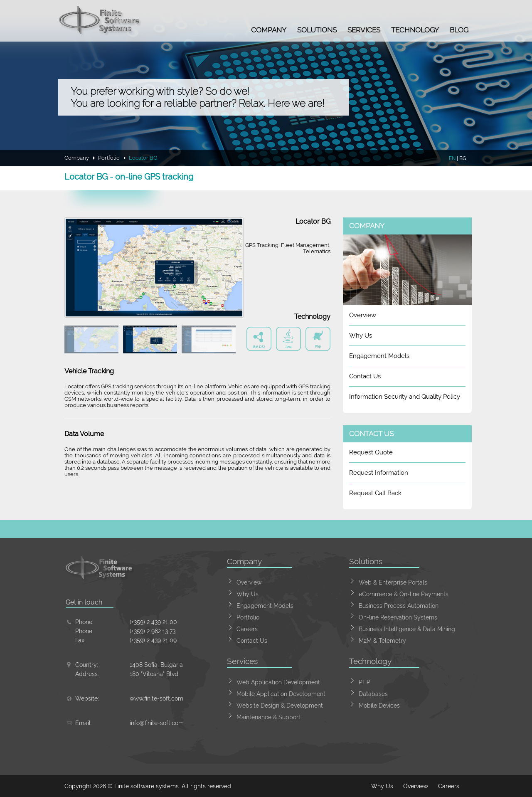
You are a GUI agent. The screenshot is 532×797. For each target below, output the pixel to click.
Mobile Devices (379, 706)
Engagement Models (379, 356)
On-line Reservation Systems (398, 617)
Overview (363, 315)
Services (364, 30)
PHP (365, 682)
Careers (247, 629)
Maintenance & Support (268, 717)
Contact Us (365, 376)
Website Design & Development (280, 706)
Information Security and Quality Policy (405, 397)
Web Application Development (278, 682)
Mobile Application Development (281, 694)
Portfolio (109, 158)
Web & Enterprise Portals (393, 582)
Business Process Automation (399, 606)
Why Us (361, 336)
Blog (459, 30)
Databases (373, 694)
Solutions (317, 30)
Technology (415, 30)
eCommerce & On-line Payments (404, 594)
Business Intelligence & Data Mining (407, 629)
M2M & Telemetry (382, 641)
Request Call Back (375, 493)
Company (269, 30)
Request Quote (371, 452)
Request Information (379, 473)
